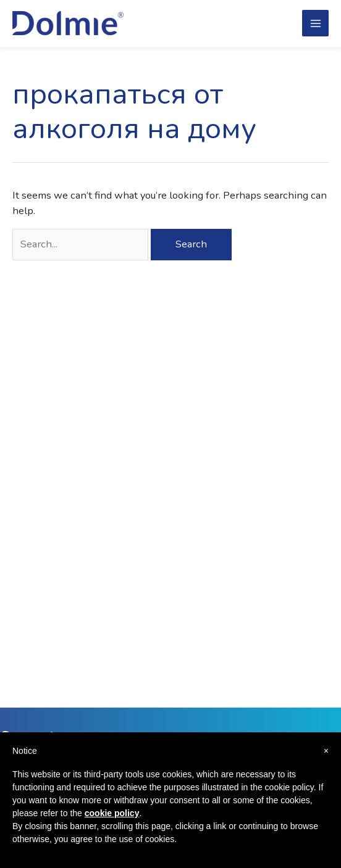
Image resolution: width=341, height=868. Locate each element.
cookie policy (112, 813)
